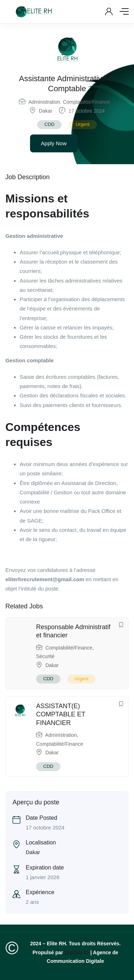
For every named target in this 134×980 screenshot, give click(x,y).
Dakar (46, 111)
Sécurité (45, 656)
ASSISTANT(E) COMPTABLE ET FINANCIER (61, 714)
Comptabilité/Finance (86, 102)
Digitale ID (76, 952)
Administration (44, 102)
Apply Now (54, 143)
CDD (49, 124)
